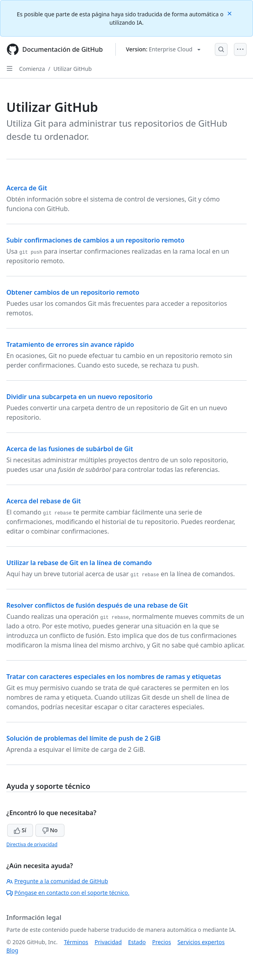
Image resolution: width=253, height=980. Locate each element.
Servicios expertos (201, 942)
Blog (12, 950)
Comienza (32, 69)
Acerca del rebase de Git (44, 501)
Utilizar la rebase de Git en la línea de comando (79, 563)
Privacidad (108, 942)
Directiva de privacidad (32, 844)
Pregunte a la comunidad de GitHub (57, 881)
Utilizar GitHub (72, 69)
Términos (76, 942)
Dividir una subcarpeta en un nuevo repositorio (80, 397)
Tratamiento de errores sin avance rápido (70, 344)
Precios (162, 942)
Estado (137, 942)
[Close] (230, 13)
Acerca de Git (27, 188)
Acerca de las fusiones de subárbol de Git (70, 449)
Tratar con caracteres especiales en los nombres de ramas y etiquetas (114, 677)
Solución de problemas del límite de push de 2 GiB (84, 738)
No (50, 830)
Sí (20, 830)
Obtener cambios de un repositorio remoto (73, 292)
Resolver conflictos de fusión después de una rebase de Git (97, 605)
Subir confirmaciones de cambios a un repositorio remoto (95, 240)
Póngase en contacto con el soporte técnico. (68, 893)
